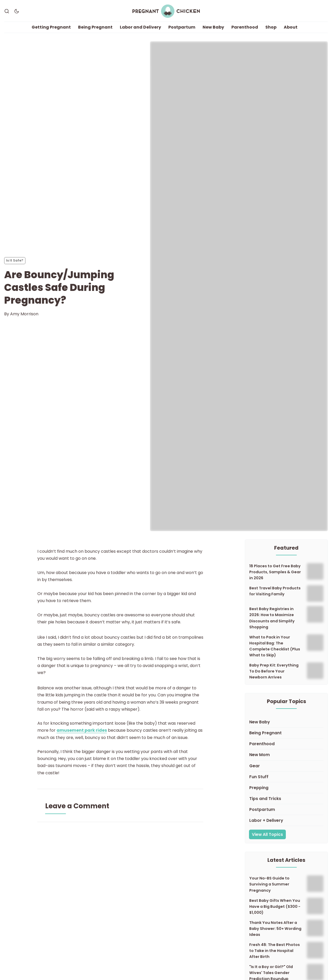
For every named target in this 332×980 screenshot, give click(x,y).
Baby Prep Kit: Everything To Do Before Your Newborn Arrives (274, 671)
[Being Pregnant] (286, 733)
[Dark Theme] (17, 11)
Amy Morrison (24, 314)
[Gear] (286, 766)
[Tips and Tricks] (286, 799)
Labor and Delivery (140, 27)
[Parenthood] (286, 744)
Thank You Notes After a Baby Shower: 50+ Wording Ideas (275, 929)
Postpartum (182, 27)
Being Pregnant (95, 27)
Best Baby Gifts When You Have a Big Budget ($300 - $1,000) (275, 906)
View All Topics (267, 834)
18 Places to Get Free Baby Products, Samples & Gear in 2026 (275, 572)
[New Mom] (286, 755)
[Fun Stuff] (286, 777)
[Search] (7, 11)
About (291, 27)
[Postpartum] (286, 810)
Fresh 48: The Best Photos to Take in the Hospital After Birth (275, 951)
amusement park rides (82, 730)
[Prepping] (286, 788)
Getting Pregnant (51, 27)
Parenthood (245, 27)
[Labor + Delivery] (286, 821)
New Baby (213, 27)
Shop (271, 27)
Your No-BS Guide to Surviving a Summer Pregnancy (269, 884)
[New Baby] (286, 722)
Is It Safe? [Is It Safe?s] (15, 260)
